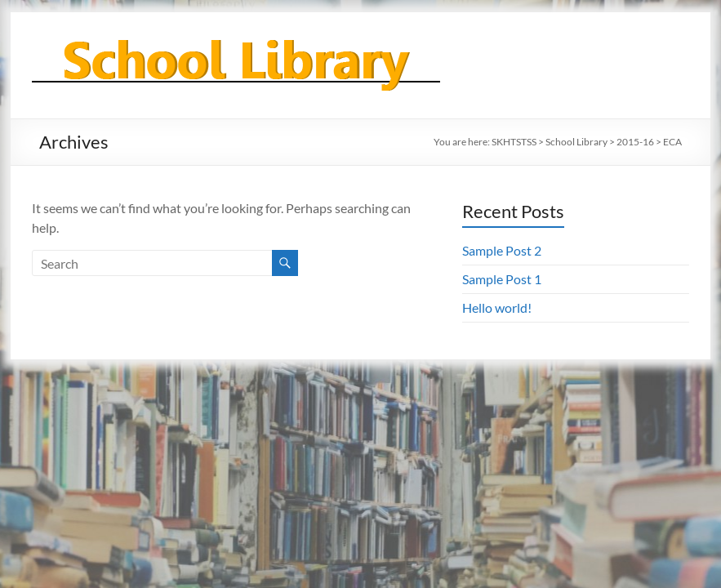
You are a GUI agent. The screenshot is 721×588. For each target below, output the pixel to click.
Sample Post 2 (502, 250)
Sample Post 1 (502, 279)
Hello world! (497, 307)
